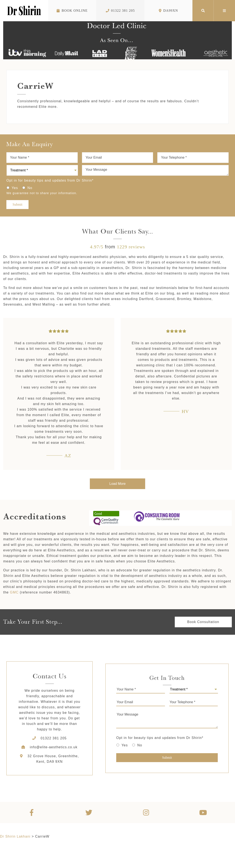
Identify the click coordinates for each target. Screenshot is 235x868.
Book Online (72, 11)
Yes (15, 188)
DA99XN (168, 11)
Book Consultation (203, 622)
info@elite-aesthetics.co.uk (54, 747)
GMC (14, 592)
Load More (118, 484)
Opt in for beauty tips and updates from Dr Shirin (50, 180)
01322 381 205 (120, 11)
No (30, 188)
